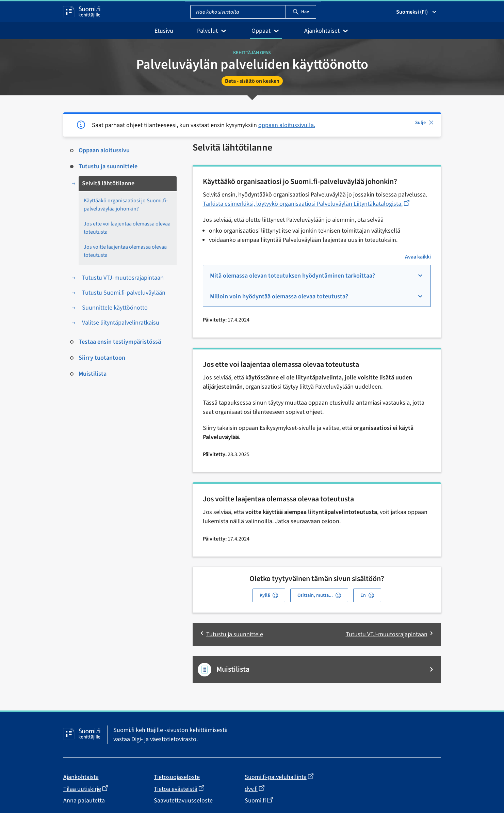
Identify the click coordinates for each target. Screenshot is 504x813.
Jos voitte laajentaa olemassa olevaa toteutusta (125, 251)
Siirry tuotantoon (102, 358)
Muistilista (93, 374)
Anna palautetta (84, 801)
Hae (301, 12)
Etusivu (164, 31)
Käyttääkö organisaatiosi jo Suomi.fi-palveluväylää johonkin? (126, 205)
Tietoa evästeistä (179, 789)
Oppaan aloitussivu (104, 150)
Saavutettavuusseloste (183, 801)
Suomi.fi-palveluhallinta (279, 777)
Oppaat (266, 31)
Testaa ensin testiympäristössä (120, 342)
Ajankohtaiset (327, 31)
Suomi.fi (259, 800)
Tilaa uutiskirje (86, 789)
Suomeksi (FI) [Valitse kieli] (417, 12)
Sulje (425, 123)
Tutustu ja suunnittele (108, 166)
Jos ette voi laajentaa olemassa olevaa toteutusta (127, 228)
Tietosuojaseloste (177, 777)
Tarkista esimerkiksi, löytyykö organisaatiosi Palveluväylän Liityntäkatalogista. (306, 204)
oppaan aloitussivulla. (287, 125)
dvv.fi (255, 789)
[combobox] (238, 12)
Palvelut (212, 31)
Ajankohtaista (81, 777)
